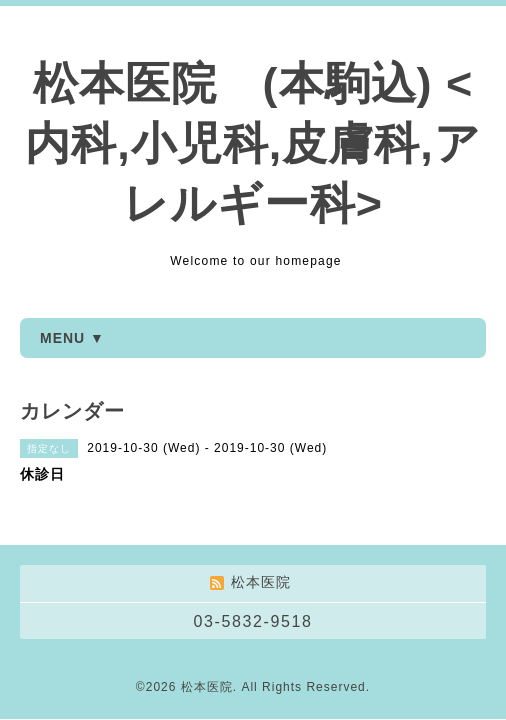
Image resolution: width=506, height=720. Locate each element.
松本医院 (207, 687)
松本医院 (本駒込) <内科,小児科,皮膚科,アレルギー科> (253, 143)
